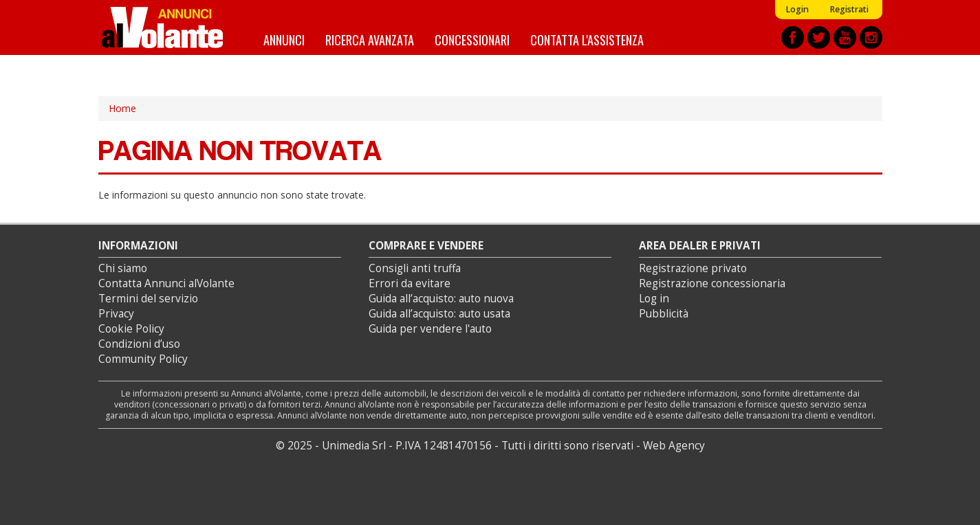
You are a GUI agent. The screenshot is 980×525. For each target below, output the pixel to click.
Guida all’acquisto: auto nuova (441, 299)
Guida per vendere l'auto (430, 329)
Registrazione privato (693, 268)
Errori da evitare (410, 283)
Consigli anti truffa (415, 268)
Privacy (116, 314)
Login (797, 9)
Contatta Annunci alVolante (166, 283)
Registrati (849, 9)
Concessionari (472, 40)
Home (122, 108)
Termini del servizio (148, 299)
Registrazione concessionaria (712, 283)
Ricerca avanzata (370, 40)
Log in (654, 299)
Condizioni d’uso (139, 344)
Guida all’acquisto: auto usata (439, 314)
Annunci (284, 40)
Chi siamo (123, 268)
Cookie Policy (131, 329)
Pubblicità (664, 314)
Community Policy (143, 359)
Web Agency (674, 446)
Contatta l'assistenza (587, 40)
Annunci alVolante (162, 27)
